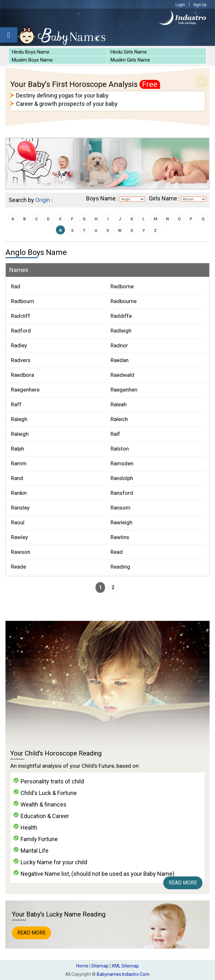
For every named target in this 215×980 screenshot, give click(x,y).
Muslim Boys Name (32, 60)
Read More (183, 883)
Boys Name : (102, 198)
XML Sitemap (125, 966)
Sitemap (100, 966)
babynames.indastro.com (123, 974)
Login (180, 5)
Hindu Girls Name (129, 52)
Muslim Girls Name (130, 60)
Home (82, 966)
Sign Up (200, 5)
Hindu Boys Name (31, 52)
